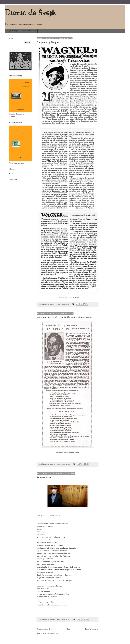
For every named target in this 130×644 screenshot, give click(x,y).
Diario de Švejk (30, 13)
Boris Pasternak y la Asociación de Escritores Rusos (64, 317)
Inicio (69, 629)
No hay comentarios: (63, 304)
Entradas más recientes (45, 629)
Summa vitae (44, 477)
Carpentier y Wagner (48, 42)
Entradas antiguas (91, 629)
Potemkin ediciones (29, 31)
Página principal (13, 31)
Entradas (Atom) (52, 633)
